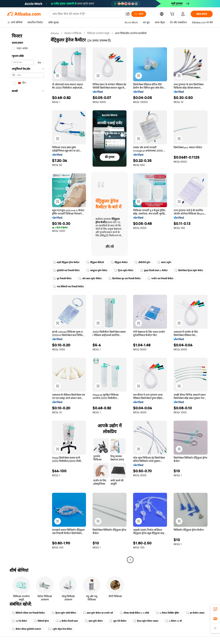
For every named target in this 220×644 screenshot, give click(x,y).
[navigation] (28, 297)
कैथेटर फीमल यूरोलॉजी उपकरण (26, 629)
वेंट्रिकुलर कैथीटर (119, 262)
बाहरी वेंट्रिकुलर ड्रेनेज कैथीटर (66, 262)
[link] (215, 609)
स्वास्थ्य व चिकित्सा (73, 33)
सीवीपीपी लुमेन (142, 262)
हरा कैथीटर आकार (195, 613)
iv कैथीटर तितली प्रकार (67, 621)
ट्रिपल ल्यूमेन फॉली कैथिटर (64, 613)
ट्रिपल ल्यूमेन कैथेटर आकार (146, 621)
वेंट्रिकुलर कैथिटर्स (95, 262)
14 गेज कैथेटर (19, 621)
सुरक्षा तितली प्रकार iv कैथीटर (154, 271)
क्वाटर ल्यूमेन (164, 262)
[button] (128, 14)
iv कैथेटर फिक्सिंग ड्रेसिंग (168, 613)
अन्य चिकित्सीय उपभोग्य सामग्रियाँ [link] (131, 33)
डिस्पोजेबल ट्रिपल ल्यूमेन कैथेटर (189, 271)
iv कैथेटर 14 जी (173, 621)
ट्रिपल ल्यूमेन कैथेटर (124, 271)
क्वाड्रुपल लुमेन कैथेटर (97, 271)
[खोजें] (139, 14)
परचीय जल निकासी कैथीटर (160, 279)
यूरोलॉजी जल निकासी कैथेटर (66, 271)
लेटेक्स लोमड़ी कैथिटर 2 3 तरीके (134, 613)
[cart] (173, 14)
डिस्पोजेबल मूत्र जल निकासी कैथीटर (125, 279)
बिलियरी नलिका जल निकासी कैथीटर (28, 613)
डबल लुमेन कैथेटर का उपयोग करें (98, 613)
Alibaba (55, 33)
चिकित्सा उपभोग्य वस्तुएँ (98, 33)
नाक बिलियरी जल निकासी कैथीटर (68, 287)
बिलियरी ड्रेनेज (41, 621)
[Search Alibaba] (87, 14)
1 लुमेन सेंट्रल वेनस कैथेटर (60, 629)
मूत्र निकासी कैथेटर (62, 279)
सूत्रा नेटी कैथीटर (118, 621)
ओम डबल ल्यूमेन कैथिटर (90, 279)
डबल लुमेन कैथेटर (94, 621)
